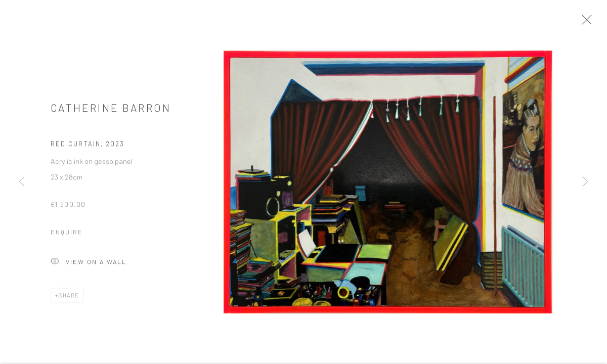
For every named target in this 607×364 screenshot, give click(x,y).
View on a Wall (89, 265)
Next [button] (585, 182)
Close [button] (590, 23)
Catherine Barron (111, 110)
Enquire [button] (67, 235)
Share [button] (69, 298)
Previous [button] (22, 182)
